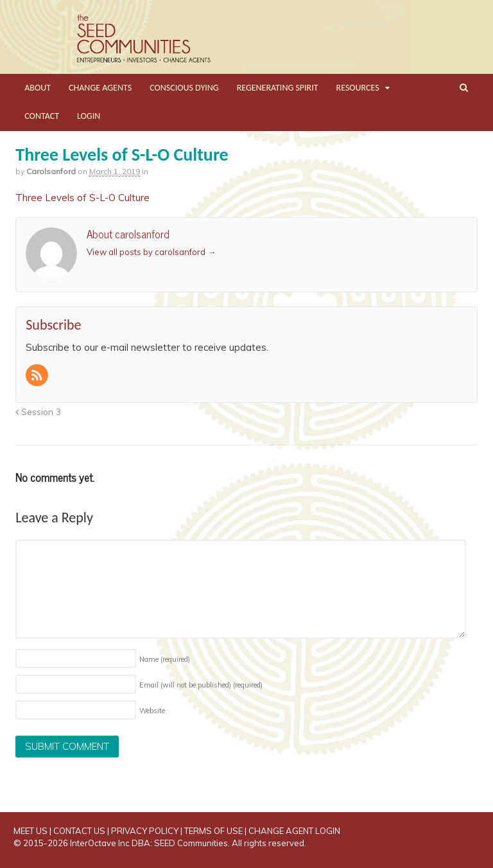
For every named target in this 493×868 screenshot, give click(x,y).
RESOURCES (358, 88)
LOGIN (89, 116)
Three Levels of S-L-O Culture (82, 198)
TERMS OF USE (213, 831)
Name (165, 659)
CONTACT (42, 116)
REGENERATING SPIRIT (278, 88)
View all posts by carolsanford (151, 252)
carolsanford (51, 171)
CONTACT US (79, 831)
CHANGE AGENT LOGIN (294, 831)
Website (152, 711)
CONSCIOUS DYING (184, 88)
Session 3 (38, 412)
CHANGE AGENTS (100, 88)
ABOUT (38, 88)
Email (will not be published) (201, 685)
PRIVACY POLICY (145, 831)
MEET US (30, 831)
